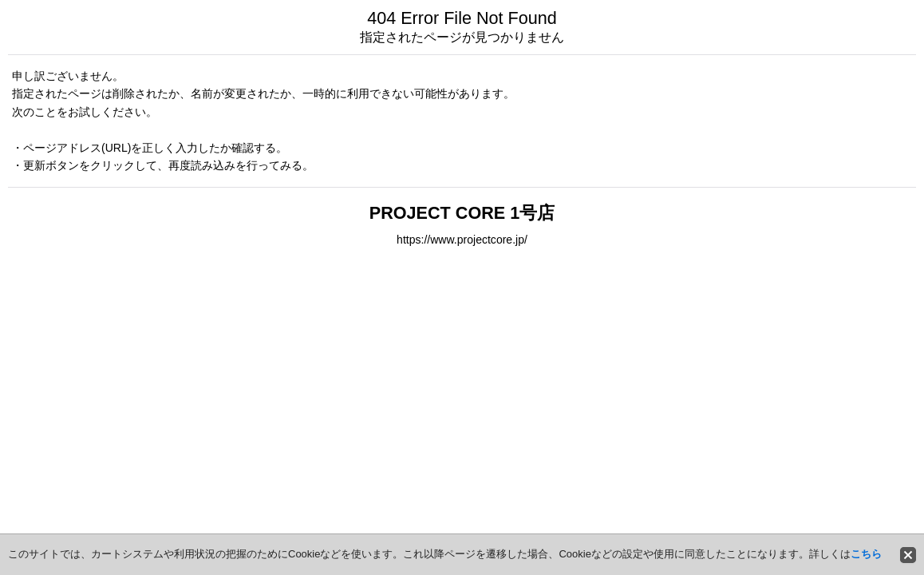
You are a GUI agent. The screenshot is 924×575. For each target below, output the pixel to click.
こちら (866, 554)
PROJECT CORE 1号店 (462, 213)
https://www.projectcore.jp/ (462, 240)
